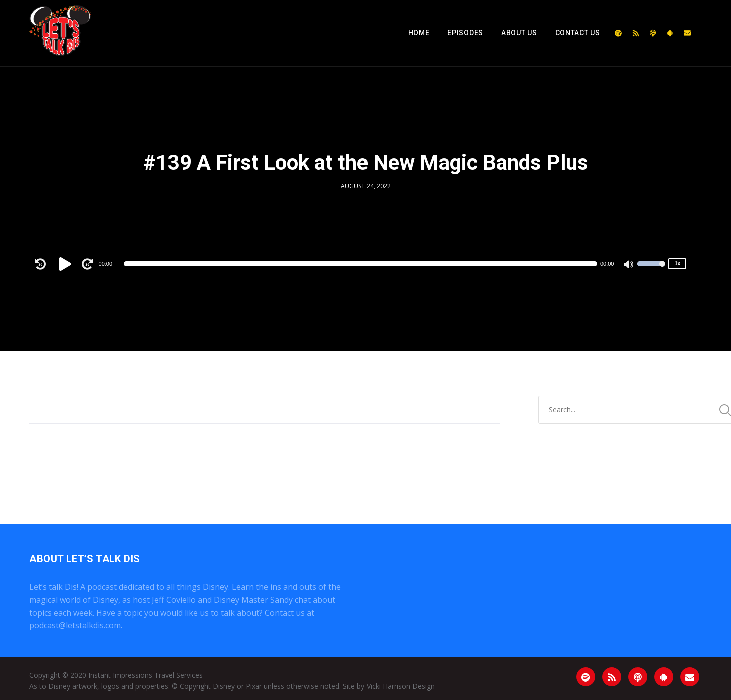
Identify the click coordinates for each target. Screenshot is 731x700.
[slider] (360, 264)
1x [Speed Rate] (678, 264)
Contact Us (578, 33)
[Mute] (629, 265)
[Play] (67, 264)
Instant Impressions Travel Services (145, 675)
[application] (361, 264)
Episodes (465, 33)
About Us (519, 33)
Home (419, 33)
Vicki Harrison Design (401, 686)
